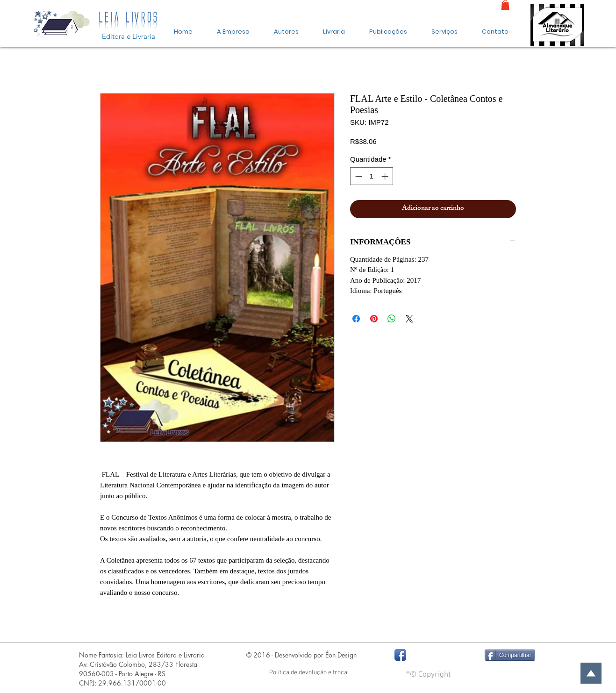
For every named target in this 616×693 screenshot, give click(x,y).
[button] (388, 28)
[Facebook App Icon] (400, 655)
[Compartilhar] (510, 655)
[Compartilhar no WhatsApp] (392, 319)
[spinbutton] (372, 176)
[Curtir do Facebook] (442, 655)
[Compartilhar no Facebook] (356, 319)
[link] (505, 5)
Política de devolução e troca (308, 673)
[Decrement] (358, 176)
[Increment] (386, 176)
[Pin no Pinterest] (374, 319)
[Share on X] (409, 319)
